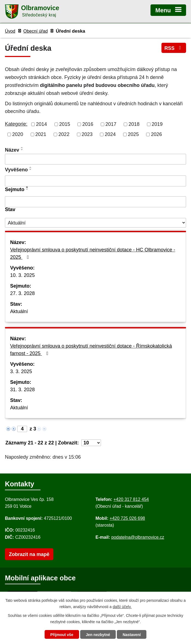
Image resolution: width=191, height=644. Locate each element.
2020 (18, 134)
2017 (111, 124)
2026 (157, 134)
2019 (157, 124)
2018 (134, 124)
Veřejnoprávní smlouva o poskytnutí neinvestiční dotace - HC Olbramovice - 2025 (93, 253)
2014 (42, 124)
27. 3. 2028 (22, 293)
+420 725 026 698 (127, 518)
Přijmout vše (62, 635)
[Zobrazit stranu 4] (22, 429)
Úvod (10, 31)
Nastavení (132, 635)
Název (12, 150)
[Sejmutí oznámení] (95, 202)
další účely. (122, 607)
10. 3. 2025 (22, 275)
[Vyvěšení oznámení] (95, 181)
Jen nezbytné (98, 635)
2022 (64, 134)
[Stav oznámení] (95, 223)
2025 (133, 134)
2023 (87, 134)
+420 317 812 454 (131, 499)
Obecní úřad (35, 31)
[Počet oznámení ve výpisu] (91, 443)
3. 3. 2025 (21, 371)
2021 (41, 134)
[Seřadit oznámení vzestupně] (22, 147)
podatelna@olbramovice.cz (138, 537)
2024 (110, 134)
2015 (65, 124)
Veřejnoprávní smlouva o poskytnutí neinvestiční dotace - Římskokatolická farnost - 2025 (91, 350)
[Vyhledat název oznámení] (95, 159)
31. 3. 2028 (22, 390)
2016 (88, 124)
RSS (174, 48)
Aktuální (19, 311)
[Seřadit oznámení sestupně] (22, 150)
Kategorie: (16, 124)
